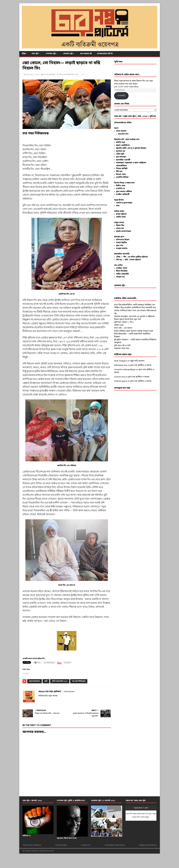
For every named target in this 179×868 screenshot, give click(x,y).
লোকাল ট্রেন (68, 54)
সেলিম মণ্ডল (119, 325)
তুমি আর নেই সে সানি (122, 346)
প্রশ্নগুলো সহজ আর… (122, 348)
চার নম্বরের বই (86, 54)
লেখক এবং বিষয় (122, 104)
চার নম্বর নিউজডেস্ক (79, 681)
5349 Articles (69, 692)
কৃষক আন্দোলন (34, 681)
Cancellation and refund (115, 845)
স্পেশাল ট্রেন (51, 54)
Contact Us (86, 845)
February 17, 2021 (33, 75)
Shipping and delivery (148, 845)
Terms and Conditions (32, 845)
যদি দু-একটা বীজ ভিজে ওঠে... (69, 75)
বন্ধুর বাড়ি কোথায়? (137, 361)
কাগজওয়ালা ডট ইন (105, 54)
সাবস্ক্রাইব (121, 96)
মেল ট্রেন (35, 54)
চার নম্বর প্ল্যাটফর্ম (49, 75)
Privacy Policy (61, 845)
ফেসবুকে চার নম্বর (122, 388)
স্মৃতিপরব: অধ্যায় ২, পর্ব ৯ (124, 322)
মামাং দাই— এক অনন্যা (123, 328)
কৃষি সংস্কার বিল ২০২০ (60, 681)
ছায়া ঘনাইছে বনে (132, 140)
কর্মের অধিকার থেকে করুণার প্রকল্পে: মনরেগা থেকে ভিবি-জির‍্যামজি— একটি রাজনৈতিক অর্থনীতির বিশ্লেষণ (134, 334)
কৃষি (46, 681)
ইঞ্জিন (24, 54)
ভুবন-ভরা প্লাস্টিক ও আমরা (141, 365)
